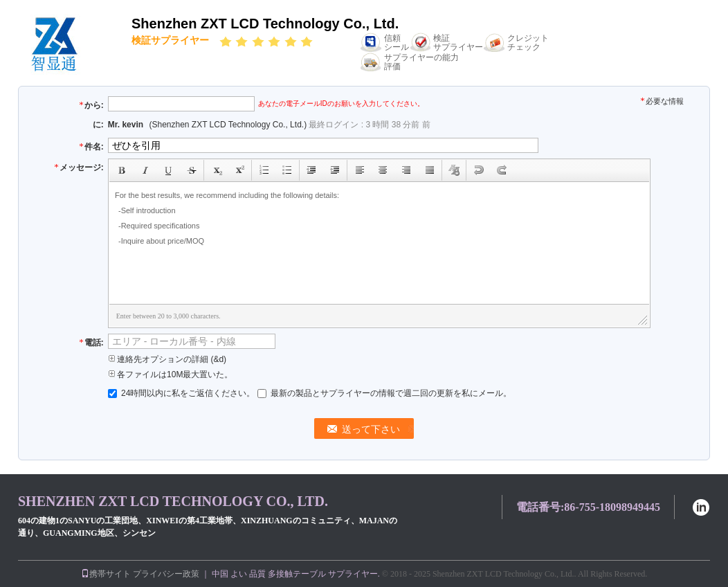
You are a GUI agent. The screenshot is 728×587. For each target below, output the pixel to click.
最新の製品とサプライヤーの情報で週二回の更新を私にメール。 (384, 393)
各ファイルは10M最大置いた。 (171, 374)
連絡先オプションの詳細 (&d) (167, 359)
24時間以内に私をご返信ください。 (183, 393)
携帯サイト (106, 574)
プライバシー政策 (166, 574)
